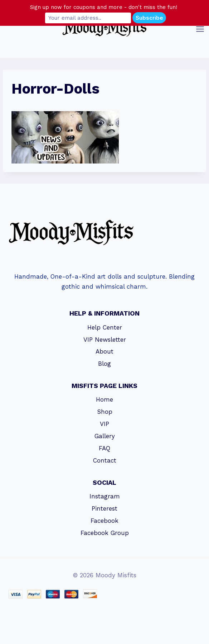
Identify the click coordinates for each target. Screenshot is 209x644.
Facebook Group (105, 533)
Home (104, 399)
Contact (105, 460)
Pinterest (104, 508)
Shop (105, 412)
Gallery (105, 436)
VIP (104, 424)
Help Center (105, 327)
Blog (104, 364)
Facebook (104, 521)
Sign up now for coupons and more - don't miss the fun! (104, 7)
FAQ (104, 448)
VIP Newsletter (105, 340)
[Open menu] (201, 29)
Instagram (105, 496)
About (104, 351)
